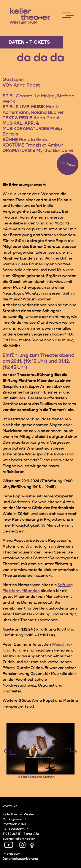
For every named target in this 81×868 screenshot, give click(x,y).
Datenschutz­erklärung (20, 859)
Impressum (11, 854)
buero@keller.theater (19, 839)
